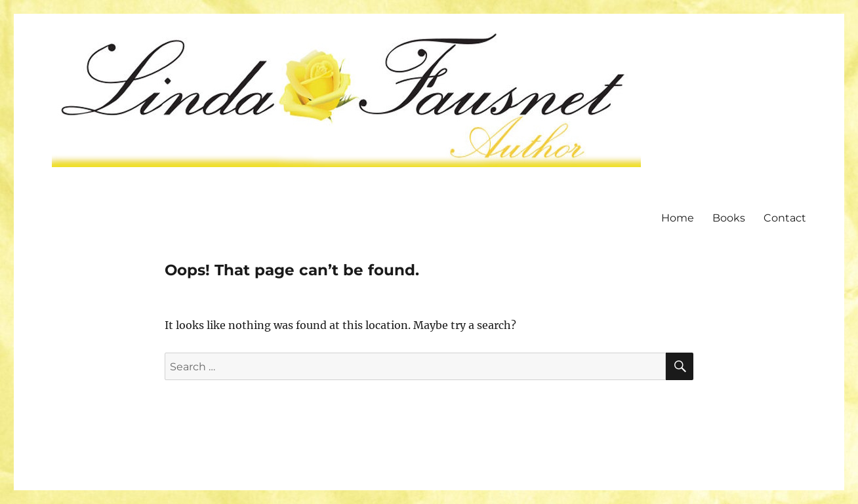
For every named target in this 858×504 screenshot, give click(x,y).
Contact (785, 218)
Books (729, 218)
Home (678, 218)
